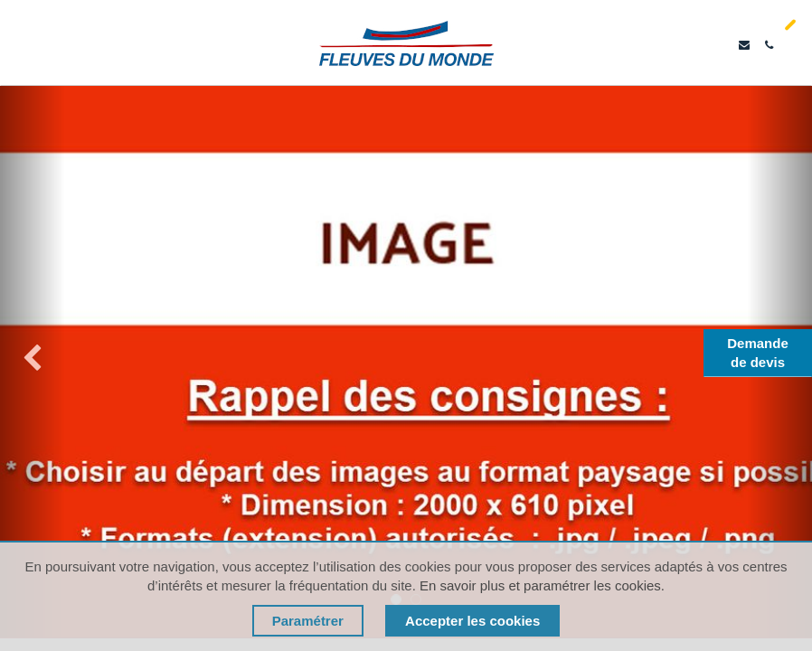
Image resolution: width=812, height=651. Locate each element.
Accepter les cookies (472, 621)
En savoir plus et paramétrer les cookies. (542, 585)
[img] (33, 362)
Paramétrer (308, 621)
